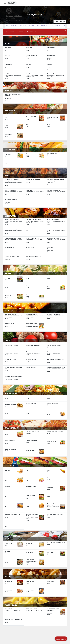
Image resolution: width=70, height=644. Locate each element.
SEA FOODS (58, 26)
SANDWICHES (31, 26)
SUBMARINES (23, 26)
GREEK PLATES (44, 26)
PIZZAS (8, 26)
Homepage (62, 21)
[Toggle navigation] (5, 3)
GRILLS (37, 26)
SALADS (51, 26)
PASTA (64, 26)
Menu (56, 21)
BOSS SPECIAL (15, 26)
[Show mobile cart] (61, 639)
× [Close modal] (65, 31)
